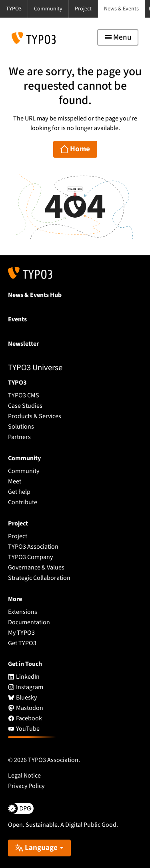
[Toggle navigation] (118, 37)
